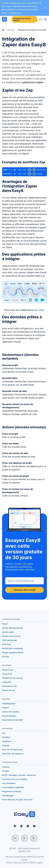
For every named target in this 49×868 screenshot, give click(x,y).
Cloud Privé (7, 674)
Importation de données (12, 720)
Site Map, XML (24, 851)
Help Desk (7, 644)
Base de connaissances (12, 749)
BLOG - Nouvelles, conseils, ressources (19, 775)
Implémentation (9, 704)
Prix (4, 733)
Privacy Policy (12, 863)
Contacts (6, 767)
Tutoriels (6, 745)
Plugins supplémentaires (13, 652)
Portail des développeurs (13, 754)
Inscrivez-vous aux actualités (15, 779)
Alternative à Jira (9, 686)
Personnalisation (9, 716)
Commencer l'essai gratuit (22, 19)
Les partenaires (9, 783)
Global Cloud (8, 670)
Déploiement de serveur (12, 678)
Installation (7, 741)
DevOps (6, 656)
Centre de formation (11, 712)
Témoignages (8, 796)
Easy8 (5, 624)
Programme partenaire (12, 791)
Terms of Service (30, 863)
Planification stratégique (12, 648)
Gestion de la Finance (11, 636)
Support (6, 708)
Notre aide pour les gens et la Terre (17, 800)
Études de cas (8, 690)
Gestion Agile (8, 632)
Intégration (7, 682)
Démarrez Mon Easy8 (25, 590)
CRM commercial (9, 640)
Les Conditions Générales (13, 787)
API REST (6, 737)
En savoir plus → (16, 13)
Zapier (41, 310)
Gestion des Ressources (13, 628)
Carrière (5, 771)
